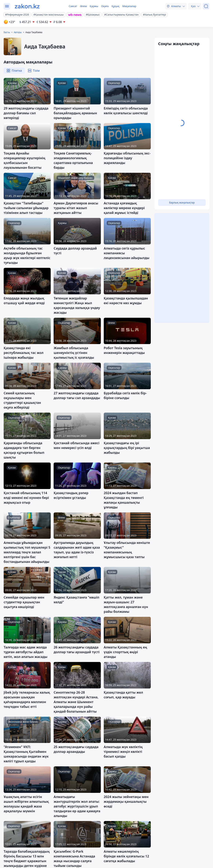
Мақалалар (129, 6)
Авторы (18, 32)
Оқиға (105, 6)
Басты (7, 32)
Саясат (73, 6)
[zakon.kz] (27, 6)
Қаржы (94, 6)
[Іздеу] (206, 6)
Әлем (83, 6)
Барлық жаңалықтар (182, 202)
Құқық (116, 6)
